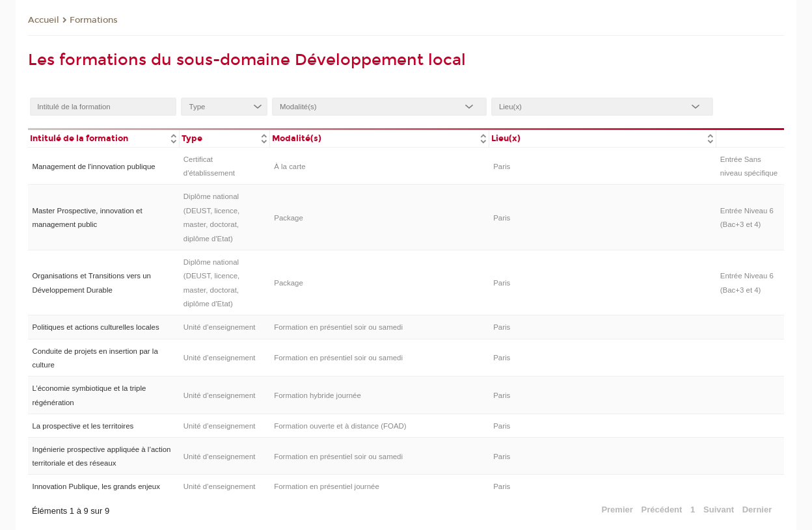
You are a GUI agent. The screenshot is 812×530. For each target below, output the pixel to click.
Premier (617, 510)
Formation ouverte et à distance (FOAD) (340, 426)
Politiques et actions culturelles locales (95, 327)
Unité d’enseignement (220, 327)
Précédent (662, 510)
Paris (502, 166)
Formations (94, 20)
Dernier (757, 510)
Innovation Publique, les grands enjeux (96, 486)
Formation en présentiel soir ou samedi (338, 327)
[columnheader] (103, 138)
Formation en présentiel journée (327, 486)
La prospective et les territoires (83, 426)
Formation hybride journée (318, 395)
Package (289, 218)
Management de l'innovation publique (93, 166)
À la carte (290, 166)
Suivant (719, 510)
